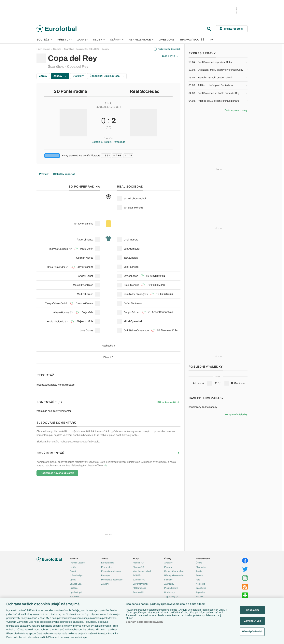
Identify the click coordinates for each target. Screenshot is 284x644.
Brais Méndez (135, 208)
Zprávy (43, 76)
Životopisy (169, 584)
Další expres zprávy (236, 110)
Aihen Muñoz (157, 276)
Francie (199, 575)
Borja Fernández (56, 267)
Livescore (167, 40)
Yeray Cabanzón (54, 303)
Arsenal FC (138, 563)
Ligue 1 (73, 580)
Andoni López (86, 276)
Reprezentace (141, 40)
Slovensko (201, 567)
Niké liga (74, 588)
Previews (169, 567)
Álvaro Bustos (61, 313)
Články (168, 559)
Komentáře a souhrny (174, 571)
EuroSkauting (108, 563)
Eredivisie (74, 596)
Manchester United (142, 571)
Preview (44, 174)
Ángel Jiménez (85, 240)
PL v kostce (107, 567)
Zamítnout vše (253, 621)
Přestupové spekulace (112, 580)
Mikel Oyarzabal (137, 199)
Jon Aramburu (132, 249)
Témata (105, 559)
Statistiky (78, 76)
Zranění (105, 584)
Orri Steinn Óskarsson (136, 330)
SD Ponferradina (70, 91)
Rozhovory (170, 592)
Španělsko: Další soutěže (107, 76)
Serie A (73, 571)
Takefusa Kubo (169, 330)
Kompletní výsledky (236, 415)
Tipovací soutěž (192, 40)
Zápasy (83, 40)
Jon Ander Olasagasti (136, 294)
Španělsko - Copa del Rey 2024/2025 (81, 49)
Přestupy (65, 40)
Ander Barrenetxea (162, 312)
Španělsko (201, 588)
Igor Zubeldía (131, 258)
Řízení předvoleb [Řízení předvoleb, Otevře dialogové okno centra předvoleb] (252, 632)
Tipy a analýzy (171, 596)
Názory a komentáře (174, 575)
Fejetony (168, 580)
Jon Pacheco (131, 267)
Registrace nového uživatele (57, 473)
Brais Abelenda (56, 322)
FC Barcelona (139, 588)
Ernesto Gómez (85, 303)
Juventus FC (139, 580)
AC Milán (137, 575)
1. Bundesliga (76, 575)
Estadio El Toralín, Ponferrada (108, 142)
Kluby (99, 40)
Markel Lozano (85, 294)
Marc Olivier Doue (83, 285)
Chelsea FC (138, 567)
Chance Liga (76, 584)
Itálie (198, 580)
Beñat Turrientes (133, 303)
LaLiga (73, 567)
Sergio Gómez (132, 312)
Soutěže (44, 40)
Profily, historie (171, 588)
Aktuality (168, 563)
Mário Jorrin (87, 249)
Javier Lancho (85, 224)
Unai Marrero (131, 240)
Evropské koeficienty (111, 571)
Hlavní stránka (43, 49)
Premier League (77, 563)
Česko (199, 563)
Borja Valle (87, 312)
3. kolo (108, 103)
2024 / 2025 (170, 56)
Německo (200, 584)
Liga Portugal (76, 592)
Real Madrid (138, 592)
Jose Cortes (86, 330)
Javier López (131, 276)
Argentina (200, 592)
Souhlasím (252, 610)
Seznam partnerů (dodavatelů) (145, 622)
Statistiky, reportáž (64, 174)
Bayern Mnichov (141, 584)
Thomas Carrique (58, 249)
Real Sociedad (145, 91)
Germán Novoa (85, 258)
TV (211, 40)
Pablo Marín (158, 285)
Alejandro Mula (85, 321)
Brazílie (199, 596)
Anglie (199, 571)
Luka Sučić (166, 294)
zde (105, 466)
